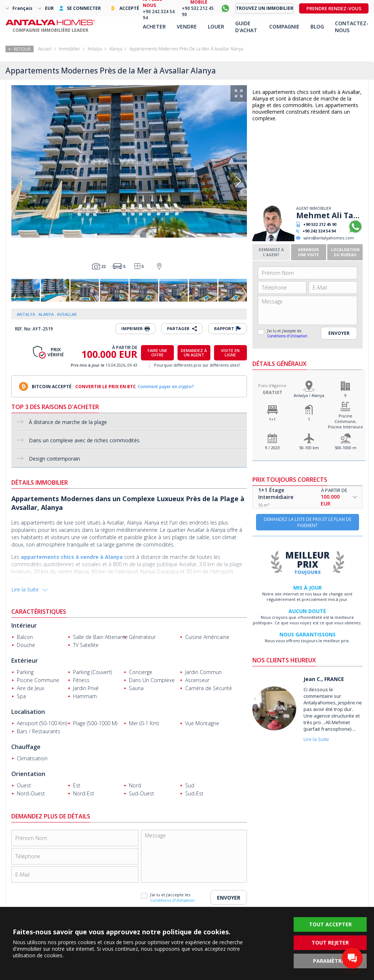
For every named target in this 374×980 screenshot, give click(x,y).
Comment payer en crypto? (166, 387)
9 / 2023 (272, 448)
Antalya (95, 49)
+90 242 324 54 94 (319, 231)
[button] (238, 181)
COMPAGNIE (284, 27)
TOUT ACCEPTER (330, 924)
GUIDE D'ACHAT (246, 27)
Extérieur (25, 661)
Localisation (28, 712)
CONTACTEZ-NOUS (352, 27)
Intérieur (24, 625)
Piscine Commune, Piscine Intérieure (346, 421)
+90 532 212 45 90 (320, 224)
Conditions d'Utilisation (287, 336)
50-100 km (309, 448)
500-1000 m (346, 448)
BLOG (317, 27)
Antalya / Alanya (309, 395)
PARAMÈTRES (330, 961)
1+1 (272, 419)
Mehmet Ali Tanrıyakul (329, 215)
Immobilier (70, 49)
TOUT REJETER (330, 943)
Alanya (116, 49)
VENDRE (187, 27)
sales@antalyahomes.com (329, 238)
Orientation (28, 774)
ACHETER (154, 27)
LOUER (216, 27)
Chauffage (26, 747)
